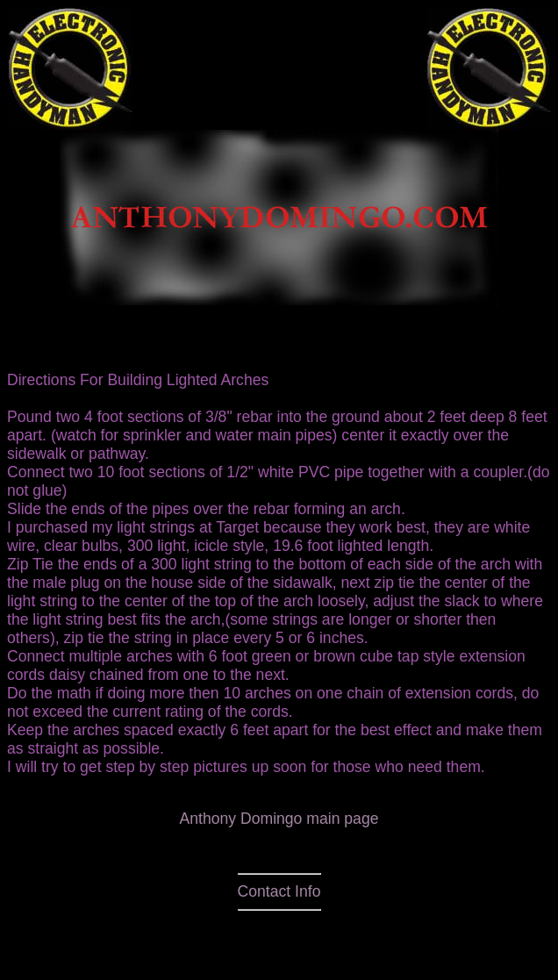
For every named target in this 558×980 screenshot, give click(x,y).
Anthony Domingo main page (279, 819)
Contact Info (279, 891)
